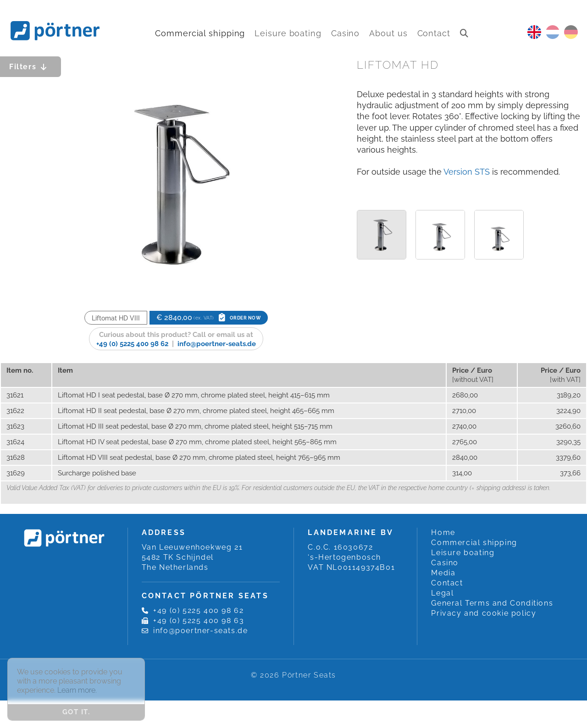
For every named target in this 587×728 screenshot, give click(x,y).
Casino (345, 33)
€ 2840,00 (209, 317)
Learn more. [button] (77, 690)
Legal (442, 593)
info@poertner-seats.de (217, 344)
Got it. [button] (76, 712)
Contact (434, 33)
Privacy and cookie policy (484, 613)
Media (443, 573)
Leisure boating (288, 33)
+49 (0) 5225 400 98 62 (132, 344)
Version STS (467, 172)
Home (443, 532)
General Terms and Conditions (492, 603)
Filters (30, 67)
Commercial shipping (200, 33)
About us (388, 33)
